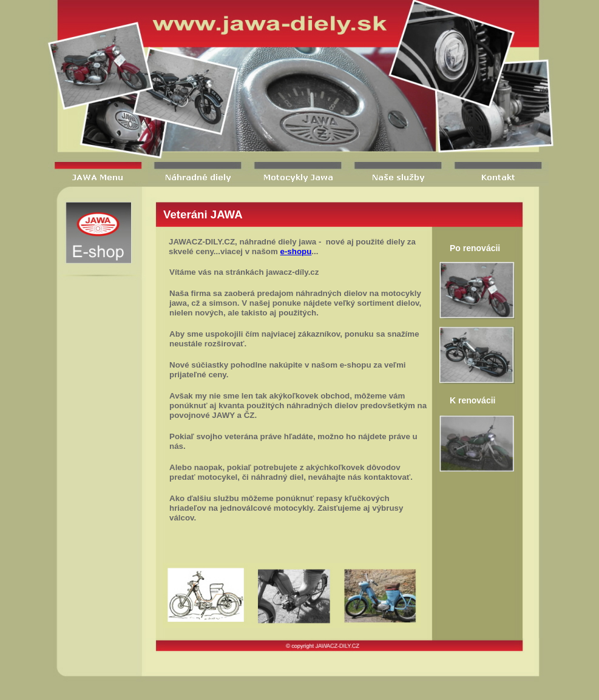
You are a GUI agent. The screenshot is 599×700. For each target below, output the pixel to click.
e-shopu (296, 251)
